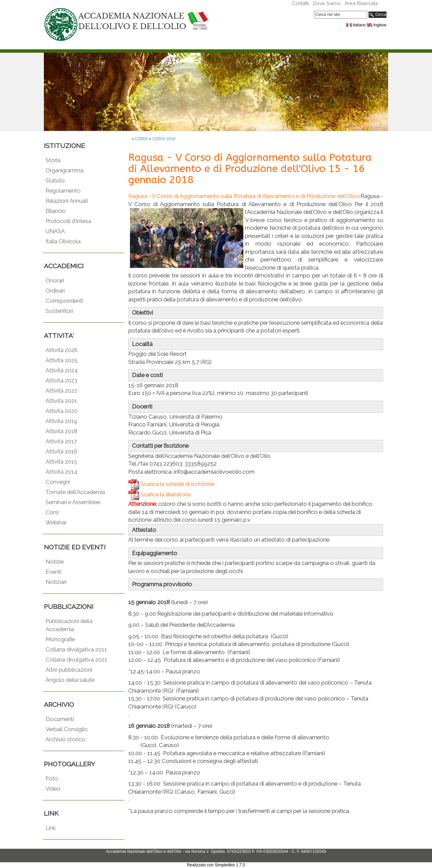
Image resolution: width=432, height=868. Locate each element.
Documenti (60, 719)
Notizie (55, 562)
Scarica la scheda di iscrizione (171, 484)
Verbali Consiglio (67, 729)
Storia (53, 160)
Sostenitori (59, 311)
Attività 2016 (61, 451)
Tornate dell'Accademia (75, 492)
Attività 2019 (61, 421)
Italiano (356, 25)
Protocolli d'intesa (68, 221)
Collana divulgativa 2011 (76, 649)
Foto (52, 778)
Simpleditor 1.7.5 (230, 865)
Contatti (300, 3)
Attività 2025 (62, 360)
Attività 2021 (61, 401)
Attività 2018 (61, 431)
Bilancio (56, 211)
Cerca (377, 15)
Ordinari (55, 291)
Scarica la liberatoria (159, 494)
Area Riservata (361, 3)
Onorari (55, 280)
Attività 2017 (61, 441)
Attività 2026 (62, 350)
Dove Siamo (327, 3)
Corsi (52, 512)
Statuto (55, 180)
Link (51, 828)
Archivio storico (65, 739)
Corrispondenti (64, 301)
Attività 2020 (62, 411)
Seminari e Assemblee (73, 502)
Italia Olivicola (63, 241)
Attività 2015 (61, 462)
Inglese (377, 25)
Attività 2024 (62, 370)
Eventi (53, 572)
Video (53, 789)
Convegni (58, 482)
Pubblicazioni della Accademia (69, 625)
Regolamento (63, 191)
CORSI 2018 (164, 139)
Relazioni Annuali (67, 201)
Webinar (56, 522)
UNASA (55, 231)
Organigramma (64, 170)
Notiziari (56, 582)
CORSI (141, 139)
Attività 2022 (61, 391)
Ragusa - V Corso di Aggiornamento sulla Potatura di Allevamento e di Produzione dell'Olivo (244, 196)
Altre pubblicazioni (69, 670)
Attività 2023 (61, 380)
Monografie (60, 639)
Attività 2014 (61, 472)
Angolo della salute (70, 680)
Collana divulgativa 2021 (76, 660)
